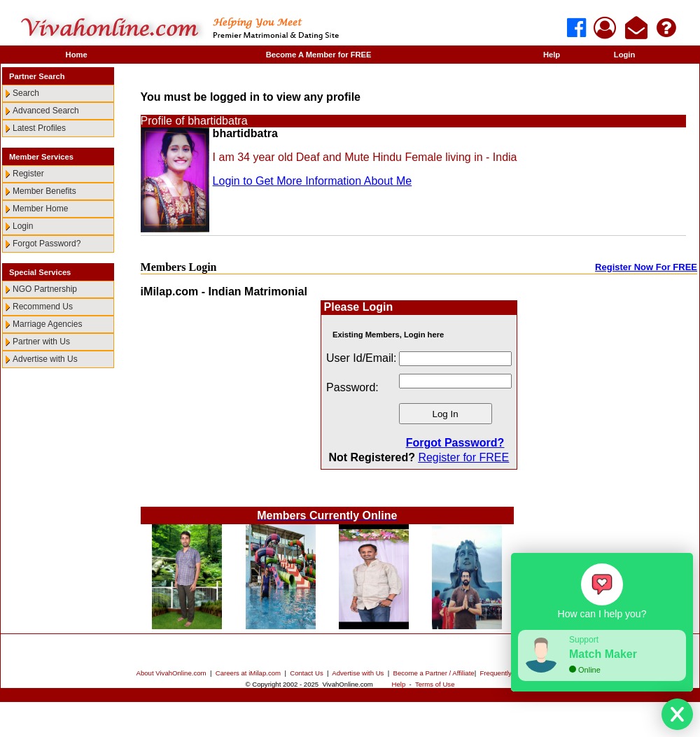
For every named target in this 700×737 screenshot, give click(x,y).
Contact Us (306, 673)
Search (26, 93)
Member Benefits (44, 191)
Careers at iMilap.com (248, 673)
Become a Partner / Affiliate (434, 673)
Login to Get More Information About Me (313, 181)
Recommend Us (43, 307)
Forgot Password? (47, 244)
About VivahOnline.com (171, 673)
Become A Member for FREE (319, 55)
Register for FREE (463, 457)
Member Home (40, 209)
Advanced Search (46, 111)
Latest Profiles (39, 128)
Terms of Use (435, 684)
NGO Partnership (45, 289)
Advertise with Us (45, 359)
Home (77, 55)
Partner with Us (41, 342)
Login (624, 55)
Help (552, 55)
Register (28, 174)
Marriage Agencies (47, 324)
